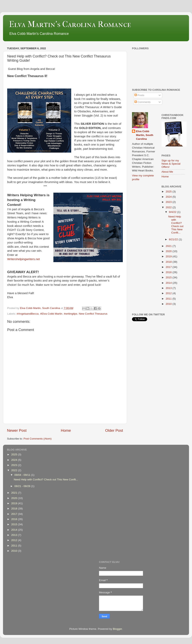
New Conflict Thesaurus (93, 314)
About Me (167, 172)
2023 (169, 202)
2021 (169, 246)
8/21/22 (174, 239)
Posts (139, 95)
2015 (169, 277)
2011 (169, 299)
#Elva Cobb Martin (51, 314)
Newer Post (17, 430)
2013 (169, 288)
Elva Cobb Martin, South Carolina (145, 135)
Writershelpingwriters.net (23, 259)
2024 (169, 197)
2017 (169, 267)
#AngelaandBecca (28, 314)
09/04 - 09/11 (23, 475)
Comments (142, 102)
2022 (169, 207)
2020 (169, 251)
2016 (169, 272)
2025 (169, 192)
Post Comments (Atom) (38, 439)
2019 (169, 256)
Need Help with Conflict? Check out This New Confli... (176, 225)
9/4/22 (173, 212)
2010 (169, 304)
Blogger (117, 629)
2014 (169, 283)
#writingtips (71, 314)
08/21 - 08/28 (23, 486)
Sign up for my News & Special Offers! (171, 164)
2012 (169, 293)
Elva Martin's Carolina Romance (70, 24)
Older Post (114, 430)
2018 (169, 262)
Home (66, 430)
